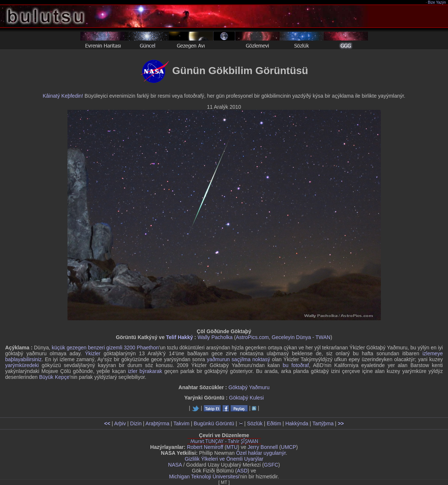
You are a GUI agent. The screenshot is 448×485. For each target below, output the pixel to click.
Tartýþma (323, 423)
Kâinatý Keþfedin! (63, 96)
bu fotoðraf (296, 365)
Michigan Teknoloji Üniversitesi (204, 477)
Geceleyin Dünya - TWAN (301, 337)
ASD (242, 471)
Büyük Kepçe (54, 377)
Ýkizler (93, 353)
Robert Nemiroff (205, 447)
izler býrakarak (145, 371)
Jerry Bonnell (263, 447)
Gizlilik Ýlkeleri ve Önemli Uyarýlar (224, 459)
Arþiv (120, 423)
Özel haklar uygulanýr (261, 453)
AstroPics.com (252, 337)
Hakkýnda (297, 423)
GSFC (271, 465)
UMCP (289, 447)
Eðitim (274, 423)
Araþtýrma (158, 423)
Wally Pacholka (215, 337)
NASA (175, 465)
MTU (232, 447)
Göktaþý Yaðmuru (249, 387)
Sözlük (255, 423)
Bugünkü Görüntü (214, 423)
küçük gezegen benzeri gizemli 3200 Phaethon (105, 348)
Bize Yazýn (437, 2)
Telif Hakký (179, 337)
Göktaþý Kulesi (246, 398)
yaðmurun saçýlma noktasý (239, 359)
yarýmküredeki (22, 365)
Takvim (181, 423)
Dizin (136, 423)
